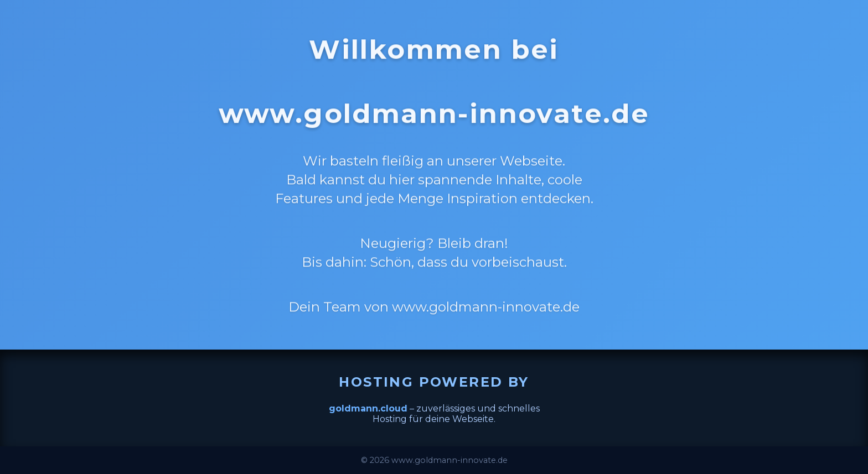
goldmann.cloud (368, 408)
